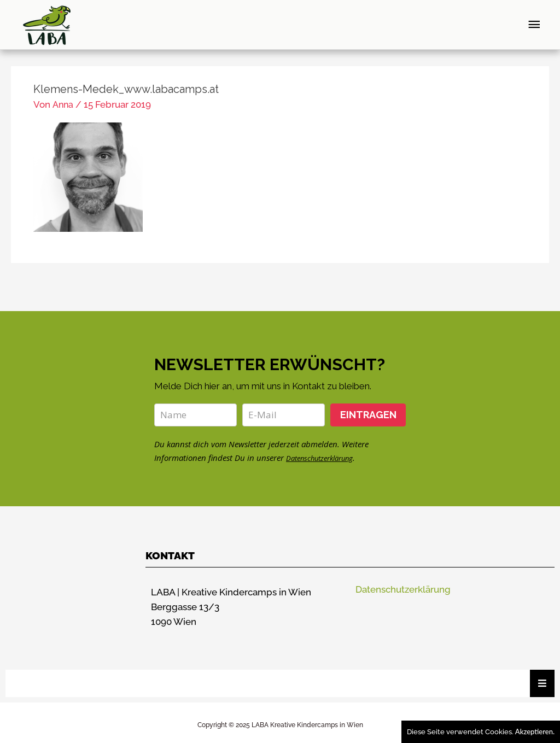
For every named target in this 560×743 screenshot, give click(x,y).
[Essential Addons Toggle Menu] (542, 678)
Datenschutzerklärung (326, 452)
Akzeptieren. (535, 732)
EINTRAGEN (368, 409)
